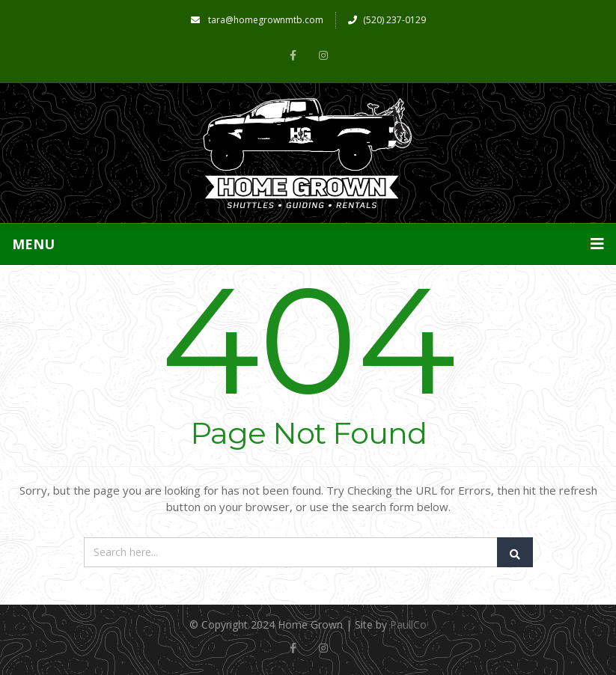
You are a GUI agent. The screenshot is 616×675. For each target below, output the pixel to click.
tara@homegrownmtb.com (257, 20)
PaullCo (408, 624)
